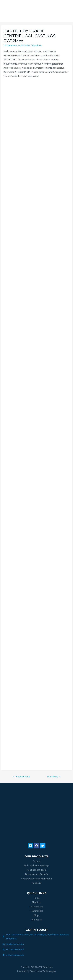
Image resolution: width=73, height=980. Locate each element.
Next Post (54, 776)
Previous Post (21, 776)
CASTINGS (25, 45)
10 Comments (10, 45)
